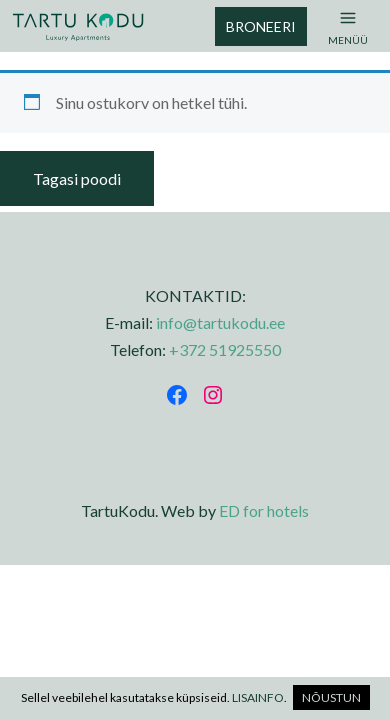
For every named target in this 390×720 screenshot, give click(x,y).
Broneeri (261, 26)
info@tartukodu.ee (220, 322)
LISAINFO (258, 697)
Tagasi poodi (77, 178)
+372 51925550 (225, 349)
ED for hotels (264, 510)
